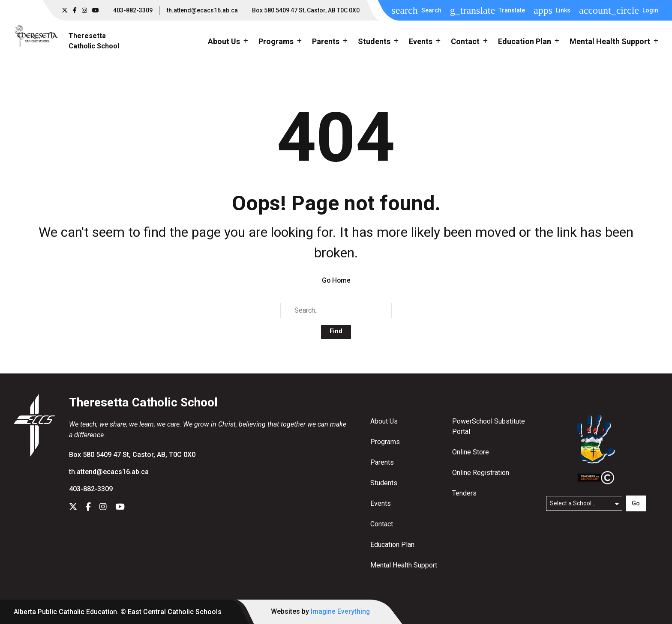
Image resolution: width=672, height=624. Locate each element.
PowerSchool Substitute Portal (489, 426)
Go (636, 503)
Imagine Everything (342, 611)
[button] (416, 10)
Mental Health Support (404, 565)
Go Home (336, 280)
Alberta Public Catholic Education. (67, 612)
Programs (385, 442)
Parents (382, 462)
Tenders (464, 493)
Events (381, 503)
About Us (384, 421)
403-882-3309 (133, 10)
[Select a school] (584, 503)
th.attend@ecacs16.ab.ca (202, 10)
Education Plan (392, 545)
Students (384, 483)
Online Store (471, 452)
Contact (382, 524)
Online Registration (481, 473)
